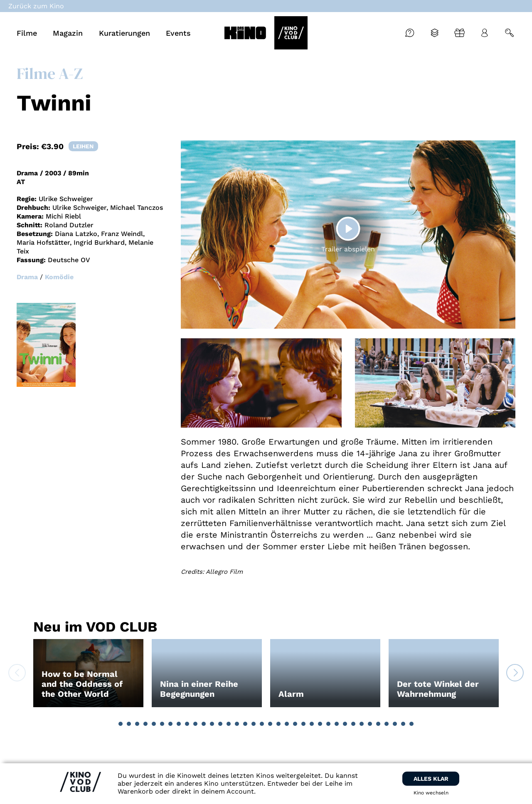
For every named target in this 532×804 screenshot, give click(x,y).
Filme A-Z (50, 74)
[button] (121, 724)
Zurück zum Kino (36, 6)
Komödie (59, 277)
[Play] (348, 229)
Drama (27, 277)
